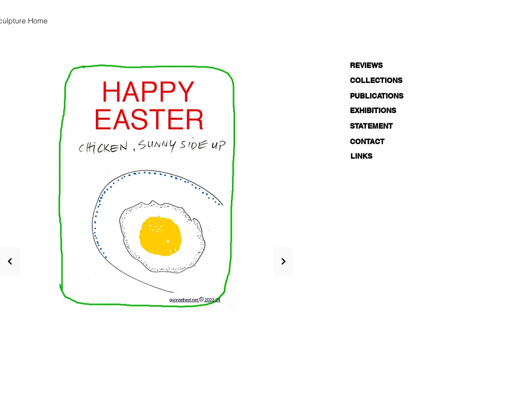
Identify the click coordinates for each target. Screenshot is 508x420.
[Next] (10, 261)
